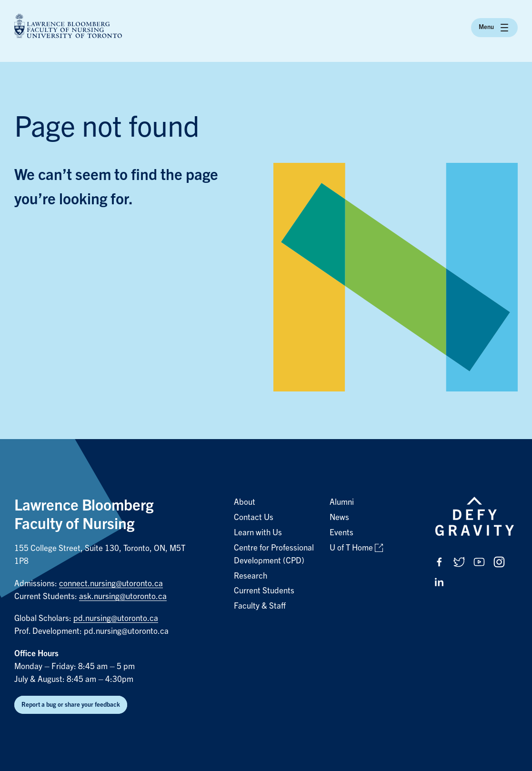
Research (251, 576)
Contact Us (254, 517)
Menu (494, 28)
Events (341, 533)
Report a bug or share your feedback (71, 705)
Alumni (342, 502)
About (245, 502)
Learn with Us (258, 533)
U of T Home (351, 548)
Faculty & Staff (260, 606)
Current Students (264, 591)
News (339, 517)
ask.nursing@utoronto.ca (123, 596)
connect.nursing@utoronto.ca (111, 584)
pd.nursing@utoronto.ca (116, 618)
